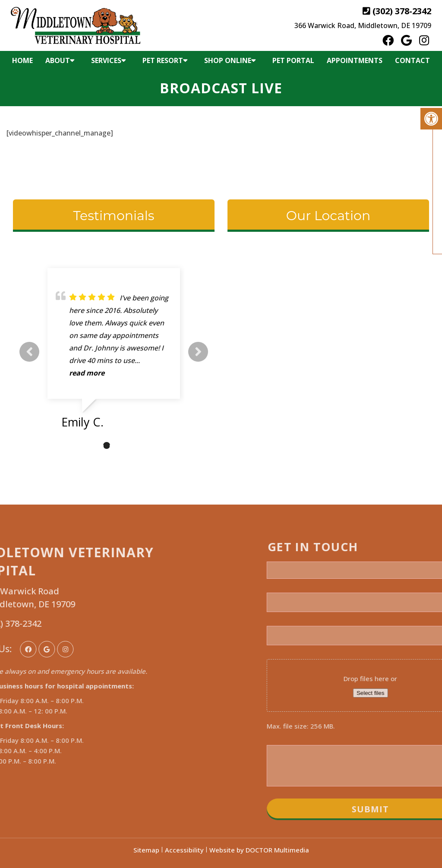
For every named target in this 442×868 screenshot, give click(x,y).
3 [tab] (120, 445)
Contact (412, 60)
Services (106, 60)
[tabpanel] (114, 352)
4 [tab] (133, 445)
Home (22, 60)
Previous (29, 352)
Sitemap (146, 850)
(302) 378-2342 (402, 11)
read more (87, 373)
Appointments (355, 60)
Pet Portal (293, 60)
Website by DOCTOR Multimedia (259, 850)
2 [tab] (107, 445)
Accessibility (184, 850)
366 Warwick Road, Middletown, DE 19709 (363, 25)
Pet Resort (163, 60)
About (58, 60)
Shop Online (228, 60)
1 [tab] (94, 445)
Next (198, 352)
